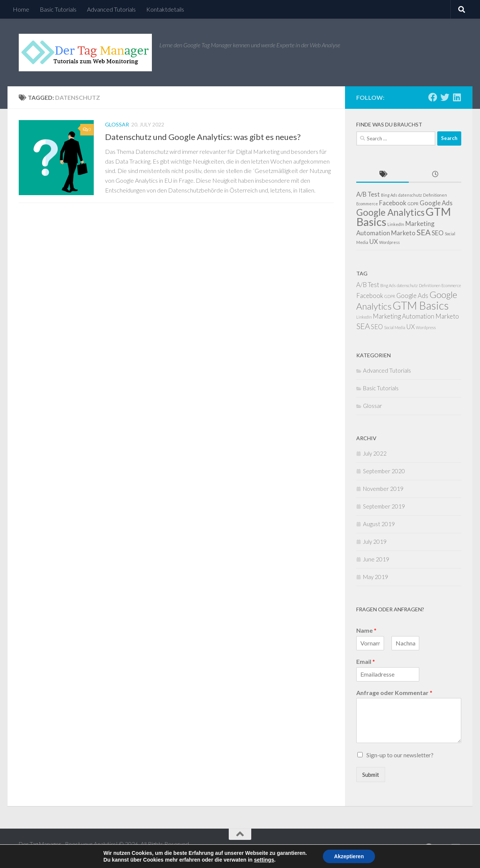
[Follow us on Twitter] (445, 97)
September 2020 (384, 471)
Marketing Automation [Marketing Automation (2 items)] (403, 316)
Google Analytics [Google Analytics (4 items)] (390, 212)
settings (264, 860)
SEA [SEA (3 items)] (424, 232)
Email (366, 661)
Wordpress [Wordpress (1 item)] (389, 242)
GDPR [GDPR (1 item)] (413, 204)
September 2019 (384, 506)
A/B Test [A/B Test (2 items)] (368, 194)
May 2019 (376, 577)
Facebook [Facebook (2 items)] (393, 203)
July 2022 (375, 453)
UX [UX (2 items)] (374, 241)
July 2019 (375, 542)
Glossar (117, 124)
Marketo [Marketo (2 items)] (403, 233)
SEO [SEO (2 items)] (438, 233)
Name (366, 630)
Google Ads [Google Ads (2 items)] (436, 203)
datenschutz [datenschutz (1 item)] (410, 195)
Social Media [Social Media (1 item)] (394, 327)
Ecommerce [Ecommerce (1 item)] (367, 204)
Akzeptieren (349, 856)
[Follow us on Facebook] (433, 97)
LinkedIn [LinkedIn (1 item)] (396, 224)
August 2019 (379, 524)
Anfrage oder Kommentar (394, 693)
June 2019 (376, 559)
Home (21, 9)
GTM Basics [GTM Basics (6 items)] (421, 305)
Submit (371, 775)
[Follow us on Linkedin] (457, 97)
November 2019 (383, 489)
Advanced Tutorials (111, 9)
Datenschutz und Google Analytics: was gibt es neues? (203, 137)
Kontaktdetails (165, 9)
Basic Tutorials (58, 9)
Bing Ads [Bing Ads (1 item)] (389, 195)
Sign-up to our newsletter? (400, 755)
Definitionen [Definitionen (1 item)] (435, 195)
